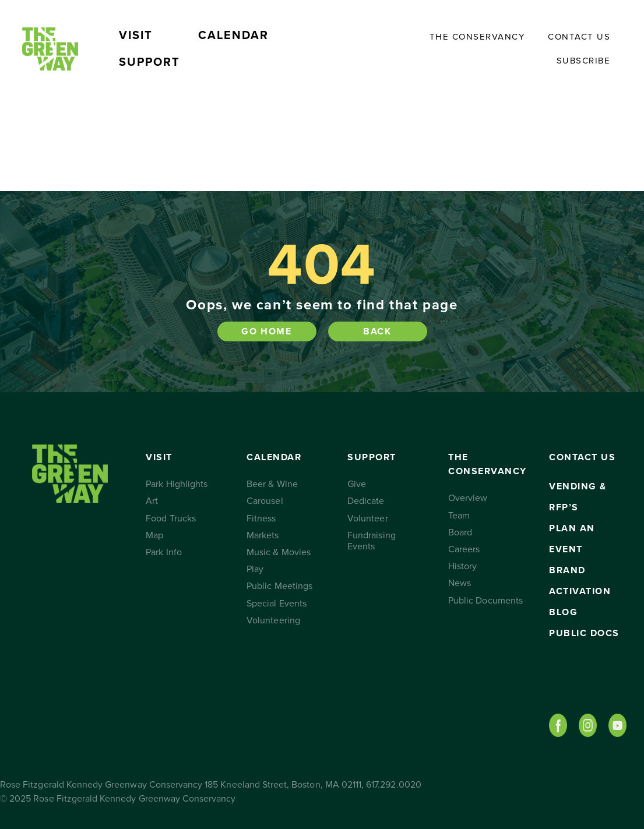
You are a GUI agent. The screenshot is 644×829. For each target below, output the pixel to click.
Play (255, 569)
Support (149, 62)
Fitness (261, 518)
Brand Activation (580, 581)
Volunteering (273, 620)
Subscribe (584, 61)
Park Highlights (177, 484)
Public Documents (485, 601)
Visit (136, 36)
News (460, 583)
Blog (563, 612)
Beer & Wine (272, 484)
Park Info (163, 552)
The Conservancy (477, 37)
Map (154, 535)
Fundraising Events (372, 541)
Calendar (233, 36)
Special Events (277, 604)
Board (460, 532)
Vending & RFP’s (578, 497)
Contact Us (579, 37)
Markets (263, 535)
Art (152, 501)
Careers (464, 549)
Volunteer (367, 518)
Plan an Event (572, 539)
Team (459, 516)
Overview (468, 498)
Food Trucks (171, 518)
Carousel (265, 501)
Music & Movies (279, 552)
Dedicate (366, 501)
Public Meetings (279, 586)
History (462, 566)
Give (357, 484)
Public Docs (584, 633)
